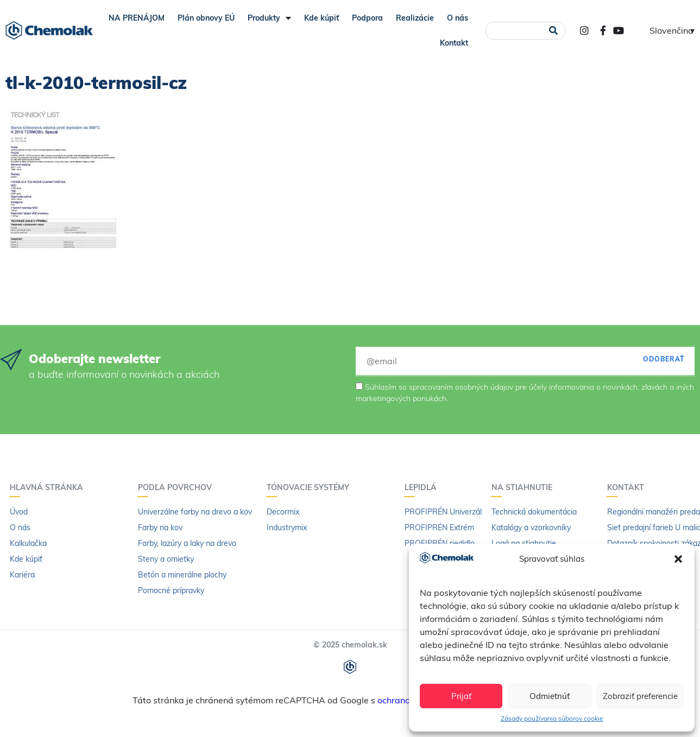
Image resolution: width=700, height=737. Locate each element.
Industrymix (287, 528)
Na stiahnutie (525, 487)
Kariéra (22, 575)
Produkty (269, 18)
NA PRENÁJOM (137, 18)
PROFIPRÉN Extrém (439, 528)
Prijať (461, 696)
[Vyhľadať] (554, 31)
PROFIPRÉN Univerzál (443, 512)
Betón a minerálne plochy (182, 575)
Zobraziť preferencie (640, 696)
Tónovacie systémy (311, 487)
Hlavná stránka (49, 487)
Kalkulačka (28, 543)
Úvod (19, 512)
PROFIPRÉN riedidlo (440, 543)
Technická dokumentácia (534, 512)
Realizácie (415, 18)
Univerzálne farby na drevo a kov (195, 512)
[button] (678, 559)
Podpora (367, 18)
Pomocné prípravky (171, 590)
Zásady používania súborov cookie (552, 718)
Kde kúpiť (321, 18)
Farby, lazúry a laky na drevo (187, 543)
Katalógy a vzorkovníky (531, 528)
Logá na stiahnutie (524, 543)
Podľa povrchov (178, 487)
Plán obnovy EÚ (206, 18)
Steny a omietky (166, 559)
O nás (458, 18)
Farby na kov (160, 528)
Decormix (283, 512)
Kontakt (454, 43)
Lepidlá (423, 487)
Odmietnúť (550, 696)
